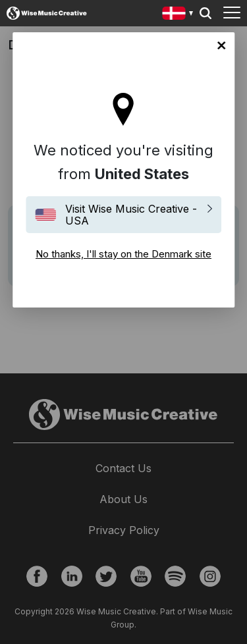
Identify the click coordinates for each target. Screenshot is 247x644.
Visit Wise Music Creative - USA (131, 215)
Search (206, 13)
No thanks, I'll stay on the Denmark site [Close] (221, 45)
